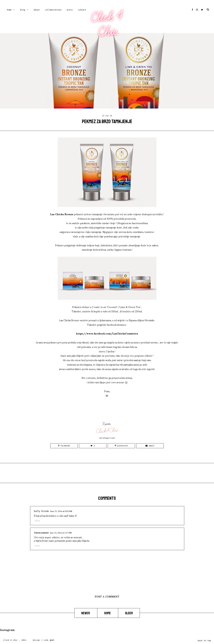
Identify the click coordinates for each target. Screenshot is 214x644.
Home (9, 10)
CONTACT (82, 10)
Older (129, 613)
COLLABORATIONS (53, 10)
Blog (23, 10)
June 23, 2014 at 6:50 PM (61, 511)
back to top (204, 641)
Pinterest (121, 446)
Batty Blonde (41, 511)
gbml (52, 640)
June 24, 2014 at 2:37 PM (61, 533)
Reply (37, 521)
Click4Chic (107, 431)
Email (150, 446)
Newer (86, 613)
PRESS (70, 10)
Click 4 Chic (107, 24)
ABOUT (37, 10)
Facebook (64, 446)
